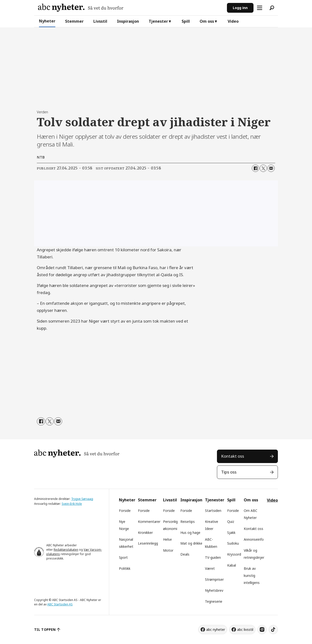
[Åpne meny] (260, 8)
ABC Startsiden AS (60, 604)
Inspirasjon (128, 21)
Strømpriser (214, 579)
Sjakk (231, 533)
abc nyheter (216, 629)
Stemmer (74, 21)
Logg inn (240, 8)
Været (210, 568)
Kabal (232, 565)
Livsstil (100, 21)
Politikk (125, 568)
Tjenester (158, 21)
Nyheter (47, 21)
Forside (125, 511)
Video (233, 21)
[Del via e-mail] (271, 168)
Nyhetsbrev (214, 590)
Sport (123, 557)
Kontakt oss (233, 456)
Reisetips (188, 522)
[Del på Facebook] (255, 168)
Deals (185, 554)
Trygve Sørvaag (82, 499)
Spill (186, 21)
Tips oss (229, 472)
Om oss (207, 21)
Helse (167, 539)
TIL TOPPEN (45, 629)
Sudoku (233, 543)
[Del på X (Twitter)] (263, 168)
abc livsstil (245, 629)
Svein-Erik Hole (72, 504)
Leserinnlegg (148, 543)
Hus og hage (190, 533)
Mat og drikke (191, 543)
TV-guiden (213, 557)
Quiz (231, 522)
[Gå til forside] (81, 8)
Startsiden (213, 511)
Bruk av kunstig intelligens (252, 575)
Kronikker (145, 533)
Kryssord (234, 554)
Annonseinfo (254, 539)
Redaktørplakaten (66, 550)
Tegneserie (214, 601)
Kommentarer (149, 522)
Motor (168, 550)
